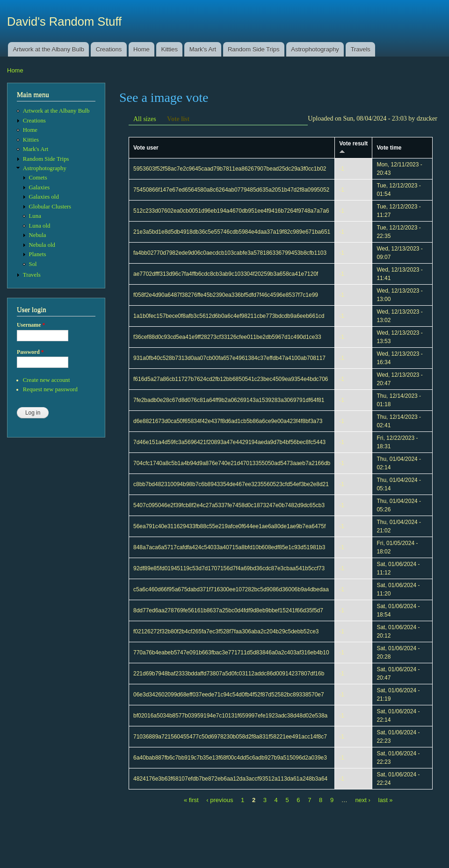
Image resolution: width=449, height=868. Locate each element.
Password (30, 352)
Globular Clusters (50, 207)
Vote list (178, 119)
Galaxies (40, 187)
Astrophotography (315, 49)
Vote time (389, 148)
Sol (33, 264)
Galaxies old (44, 197)
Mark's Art (203, 49)
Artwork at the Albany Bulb (48, 49)
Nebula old (42, 245)
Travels (361, 49)
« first (191, 800)
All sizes (145, 119)
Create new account (47, 380)
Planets (38, 254)
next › (363, 800)
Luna (35, 216)
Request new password (50, 389)
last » (386, 800)
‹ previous (220, 800)
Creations (109, 49)
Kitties (170, 49)
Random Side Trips (254, 49)
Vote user (146, 148)
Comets (38, 178)
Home (141, 49)
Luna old (40, 226)
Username (31, 325)
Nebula (38, 235)
